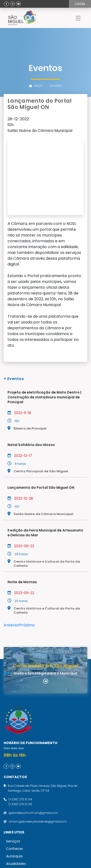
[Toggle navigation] (78, 18)
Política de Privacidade (23, 816)
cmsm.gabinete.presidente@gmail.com (38, 752)
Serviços (13, 771)
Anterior (12, 555)
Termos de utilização (21, 807)
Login (80, 4)
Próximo (27, 555)
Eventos (56, 86)
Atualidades (16, 794)
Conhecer (15, 779)
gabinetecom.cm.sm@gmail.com (33, 743)
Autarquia (14, 786)
